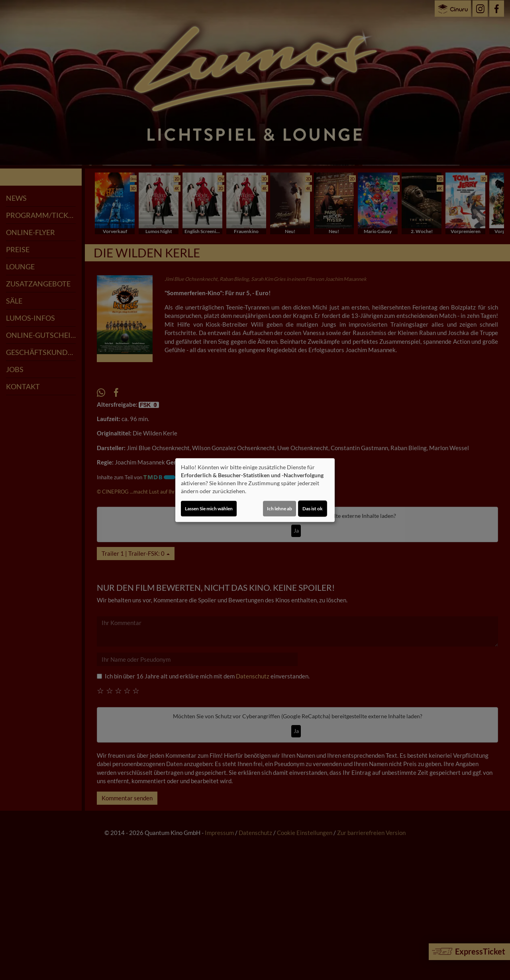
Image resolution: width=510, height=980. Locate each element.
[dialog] (255, 490)
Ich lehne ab (280, 509)
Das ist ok (313, 509)
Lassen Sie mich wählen (209, 509)
